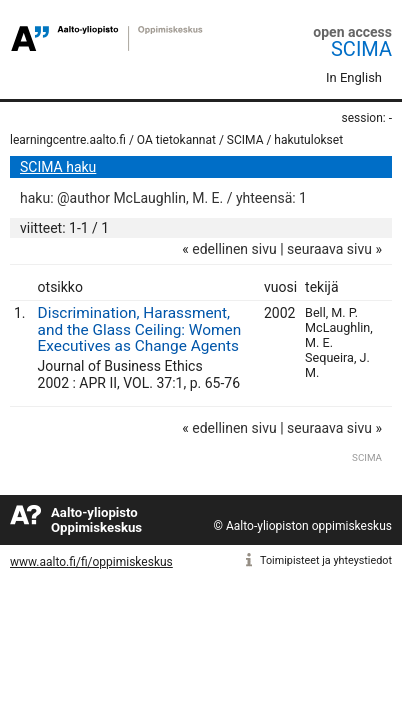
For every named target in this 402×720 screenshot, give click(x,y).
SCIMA (361, 49)
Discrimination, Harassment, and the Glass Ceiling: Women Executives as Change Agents (140, 330)
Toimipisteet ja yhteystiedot (326, 560)
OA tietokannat (176, 140)
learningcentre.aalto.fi (68, 140)
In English (354, 77)
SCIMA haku (58, 167)
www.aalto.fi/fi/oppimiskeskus (91, 562)
